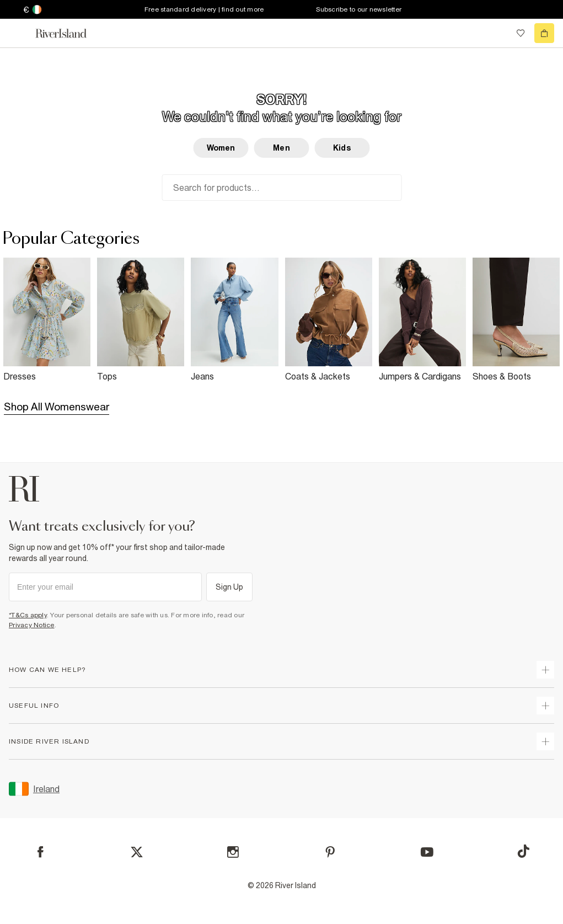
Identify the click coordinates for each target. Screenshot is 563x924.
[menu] (19, 33)
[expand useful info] (545, 706)
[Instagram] (233, 852)
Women (221, 148)
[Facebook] (41, 852)
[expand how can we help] (545, 670)
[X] (137, 852)
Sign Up (230, 587)
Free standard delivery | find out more (204, 9)
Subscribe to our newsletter (359, 9)
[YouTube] (427, 852)
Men (281, 148)
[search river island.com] (498, 33)
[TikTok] (523, 851)
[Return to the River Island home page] (68, 33)
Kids (342, 148)
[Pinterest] (330, 852)
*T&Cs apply (28, 615)
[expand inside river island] (545, 741)
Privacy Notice (32, 625)
